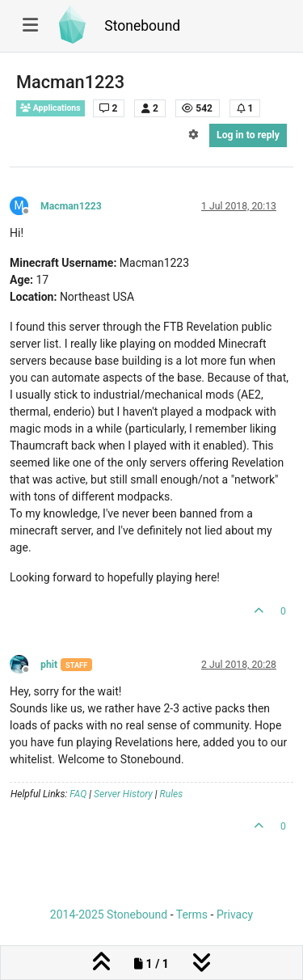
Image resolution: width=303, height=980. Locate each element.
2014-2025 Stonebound (109, 915)
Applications (50, 108)
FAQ (78, 794)
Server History (123, 794)
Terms (192, 915)
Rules (172, 794)
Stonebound (142, 26)
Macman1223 (71, 206)
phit (49, 665)
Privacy (235, 915)
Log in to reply (248, 135)
